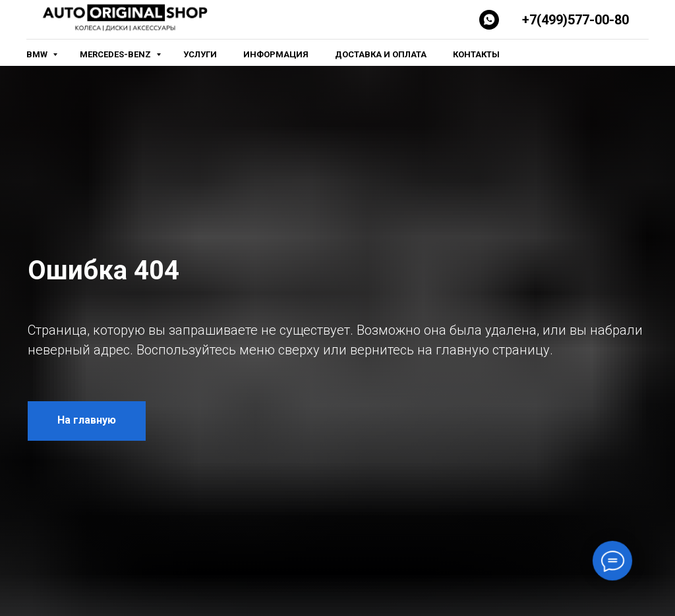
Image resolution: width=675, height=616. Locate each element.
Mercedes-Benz (116, 54)
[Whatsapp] (489, 20)
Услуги (200, 54)
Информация (276, 54)
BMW (38, 54)
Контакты (476, 54)
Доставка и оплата (381, 54)
